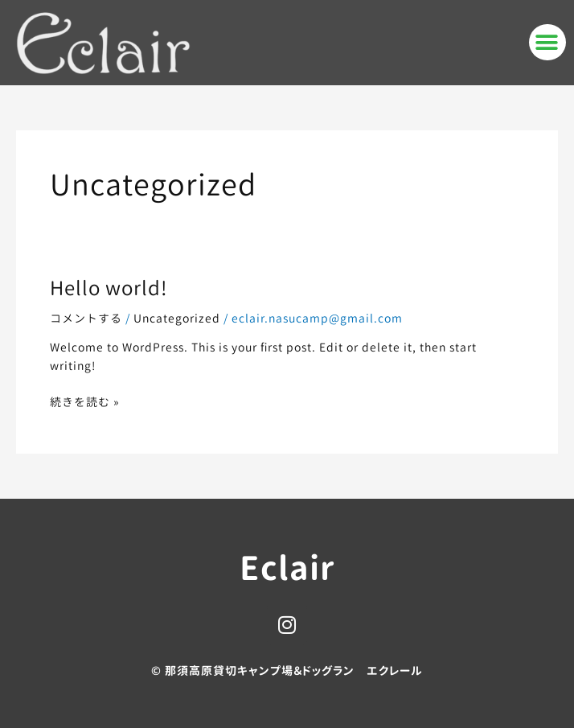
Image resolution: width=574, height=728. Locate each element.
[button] (547, 42)
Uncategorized (177, 318)
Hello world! (109, 288)
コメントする (86, 318)
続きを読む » (85, 401)
